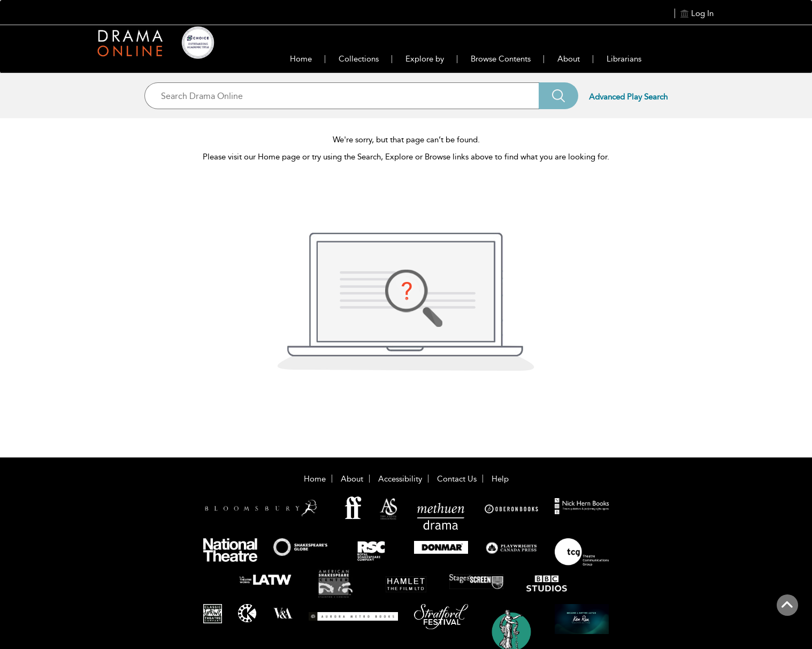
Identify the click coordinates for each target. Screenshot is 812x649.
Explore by (425, 59)
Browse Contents (501, 59)
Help (500, 479)
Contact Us (457, 479)
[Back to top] (787, 611)
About (569, 59)
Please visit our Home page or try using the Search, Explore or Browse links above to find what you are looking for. (406, 157)
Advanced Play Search (628, 97)
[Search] (558, 96)
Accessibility (400, 479)
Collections (359, 59)
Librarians (624, 59)
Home (301, 59)
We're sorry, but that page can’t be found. (406, 140)
